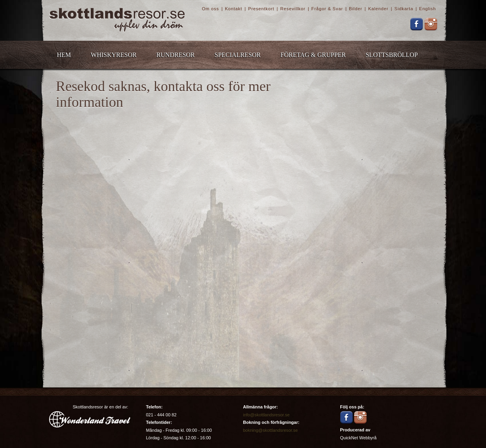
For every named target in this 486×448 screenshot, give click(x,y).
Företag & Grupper (313, 55)
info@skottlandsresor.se (267, 415)
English (427, 9)
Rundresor (176, 55)
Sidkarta (404, 9)
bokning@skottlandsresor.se (271, 430)
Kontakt (233, 9)
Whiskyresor (114, 55)
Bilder (355, 9)
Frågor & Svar (327, 9)
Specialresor (238, 55)
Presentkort (261, 9)
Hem (64, 55)
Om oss (211, 9)
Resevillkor (293, 9)
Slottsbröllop (392, 55)
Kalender (378, 9)
